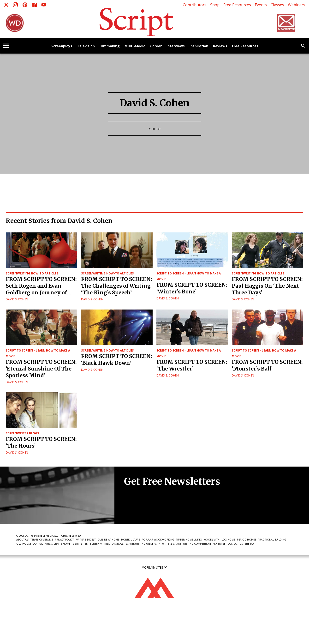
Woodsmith (212, 540)
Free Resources (237, 5)
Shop (215, 5)
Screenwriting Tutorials (107, 544)
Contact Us (235, 544)
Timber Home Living (189, 540)
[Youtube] (44, 5)
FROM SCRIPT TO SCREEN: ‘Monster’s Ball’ (267, 365)
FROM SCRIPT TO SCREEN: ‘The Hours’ (41, 442)
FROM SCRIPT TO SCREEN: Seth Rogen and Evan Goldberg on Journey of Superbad (41, 286)
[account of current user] (6, 46)
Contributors (195, 5)
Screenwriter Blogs (22, 433)
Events (261, 5)
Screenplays (62, 46)
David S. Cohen (17, 299)
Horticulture (131, 540)
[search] (303, 46)
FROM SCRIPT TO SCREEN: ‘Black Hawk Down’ (117, 360)
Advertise (219, 544)
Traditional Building (272, 540)
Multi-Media (135, 46)
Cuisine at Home (108, 540)
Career (156, 46)
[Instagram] (15, 5)
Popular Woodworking (158, 540)
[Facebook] (35, 5)
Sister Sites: (80, 544)
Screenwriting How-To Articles (32, 273)
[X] (6, 5)
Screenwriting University (143, 544)
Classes (277, 5)
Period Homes (247, 540)
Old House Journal (30, 544)
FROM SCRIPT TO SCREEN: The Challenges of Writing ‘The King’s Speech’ (117, 286)
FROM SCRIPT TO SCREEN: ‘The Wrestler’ (192, 365)
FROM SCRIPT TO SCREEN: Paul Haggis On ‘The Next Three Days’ (267, 286)
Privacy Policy (64, 540)
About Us (22, 540)
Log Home (228, 540)
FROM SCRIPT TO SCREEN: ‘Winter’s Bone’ (192, 288)
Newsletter (141, 509)
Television (86, 46)
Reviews (220, 46)
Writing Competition (197, 544)
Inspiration (199, 46)
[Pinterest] (25, 5)
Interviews (176, 46)
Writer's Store (171, 544)
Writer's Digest (86, 540)
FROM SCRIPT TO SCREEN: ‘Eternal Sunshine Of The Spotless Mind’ (41, 369)
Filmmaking (110, 46)
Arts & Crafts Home (58, 544)
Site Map (250, 544)
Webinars (297, 5)
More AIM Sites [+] (154, 568)
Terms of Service (42, 540)
